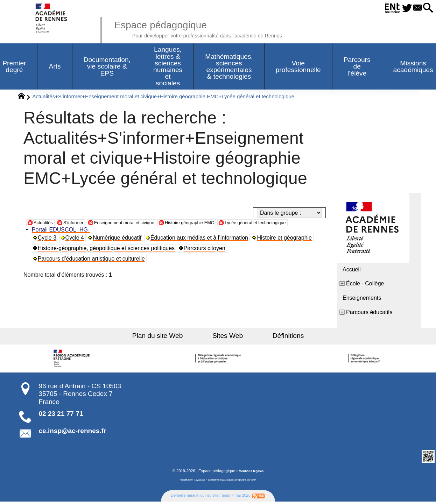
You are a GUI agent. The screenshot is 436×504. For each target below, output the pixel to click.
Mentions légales (251, 474)
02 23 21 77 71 (61, 415)
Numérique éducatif (119, 248)
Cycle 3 (48, 248)
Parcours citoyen (206, 258)
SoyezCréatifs (228, 482)
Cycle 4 (76, 248)
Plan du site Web (172, 337)
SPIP (257, 482)
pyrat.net (198, 482)
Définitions (274, 337)
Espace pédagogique (220, 28)
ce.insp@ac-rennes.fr (73, 432)
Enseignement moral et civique (143, 224)
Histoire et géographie (287, 248)
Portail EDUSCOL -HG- (62, 240)
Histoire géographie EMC (223, 224)
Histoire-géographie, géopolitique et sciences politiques (108, 258)
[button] (426, 8)
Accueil (352, 271)
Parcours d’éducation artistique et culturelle (93, 269)
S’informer (81, 224)
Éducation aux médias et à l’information (202, 248)
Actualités (46, 224)
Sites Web (228, 337)
